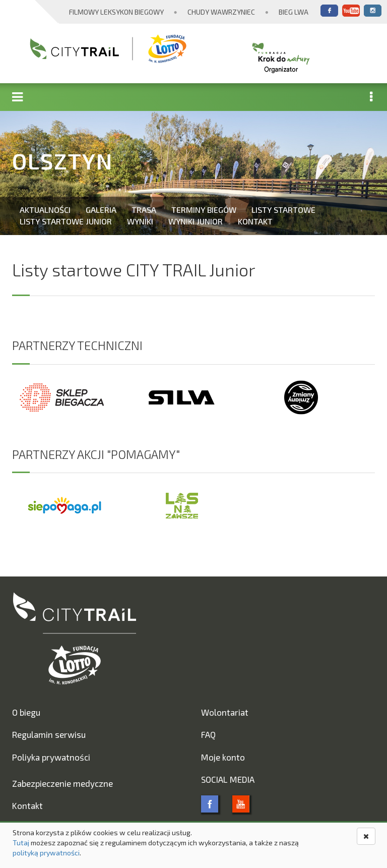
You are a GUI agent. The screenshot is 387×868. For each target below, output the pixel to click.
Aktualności (45, 210)
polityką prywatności (46, 853)
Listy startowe (283, 210)
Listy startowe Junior (66, 221)
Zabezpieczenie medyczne (62, 783)
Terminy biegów (204, 210)
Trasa (144, 210)
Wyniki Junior (196, 221)
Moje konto (223, 757)
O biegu (26, 712)
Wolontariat (225, 712)
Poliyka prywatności (51, 757)
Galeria (101, 210)
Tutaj (21, 843)
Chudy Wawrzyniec (221, 12)
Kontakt (255, 221)
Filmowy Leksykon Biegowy (116, 12)
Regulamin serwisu (49, 734)
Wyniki (140, 221)
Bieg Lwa (294, 12)
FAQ (208, 734)
